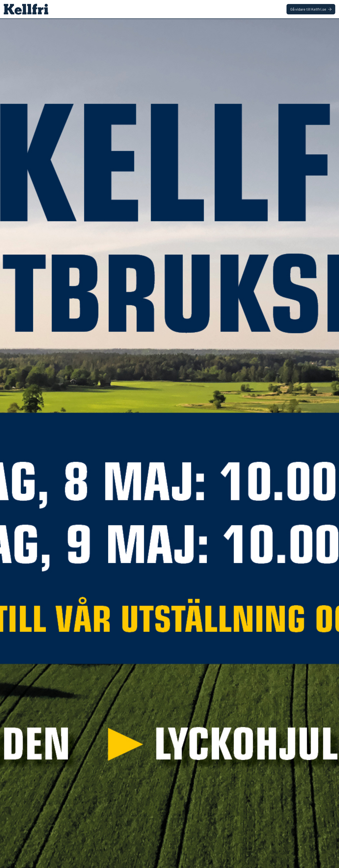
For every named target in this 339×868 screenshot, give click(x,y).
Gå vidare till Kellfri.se (311, 9)
